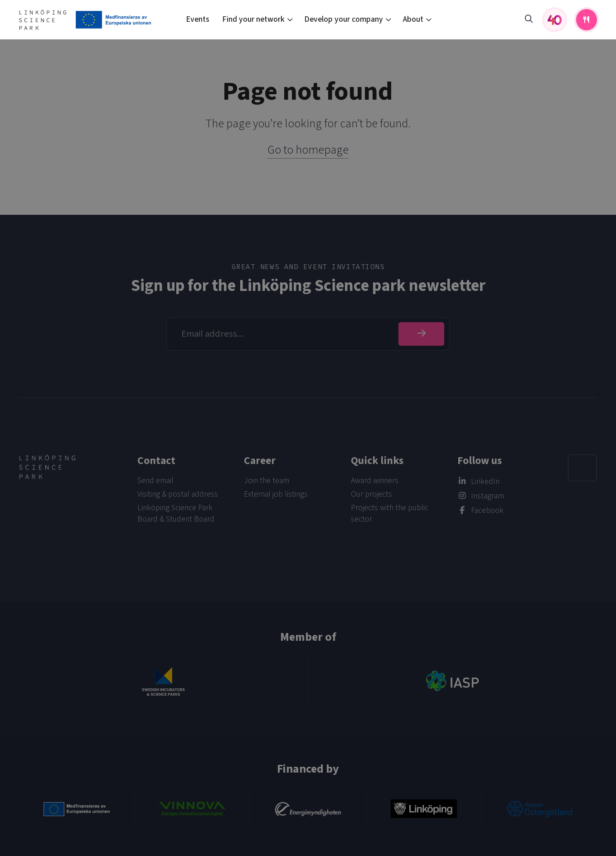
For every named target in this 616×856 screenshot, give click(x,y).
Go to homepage (308, 150)
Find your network (253, 19)
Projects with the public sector (390, 513)
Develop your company (344, 19)
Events (198, 19)
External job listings (276, 494)
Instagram (487, 496)
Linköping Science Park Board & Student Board (176, 513)
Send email (155, 481)
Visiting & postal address (178, 494)
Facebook (487, 510)
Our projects (371, 494)
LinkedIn (485, 481)
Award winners (375, 481)
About (413, 19)
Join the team (267, 481)
